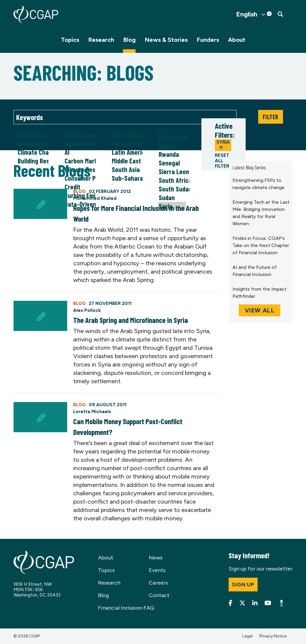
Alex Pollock (87, 310)
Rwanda (172, 154)
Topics (70, 40)
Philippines (172, 137)
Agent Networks (78, 144)
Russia (172, 146)
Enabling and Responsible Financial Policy (31, 144)
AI (78, 152)
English (247, 14)
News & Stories (166, 40)
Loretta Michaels (92, 412)
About (237, 40)
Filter (271, 117)
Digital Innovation (31, 135)
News (156, 558)
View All (260, 310)
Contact (159, 595)
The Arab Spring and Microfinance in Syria (131, 320)
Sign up (243, 585)
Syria (223, 145)
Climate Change (31, 152)
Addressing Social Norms (78, 135)
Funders (208, 40)
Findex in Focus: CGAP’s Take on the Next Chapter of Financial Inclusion (261, 245)
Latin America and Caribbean (125, 152)
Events (157, 570)
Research (101, 40)
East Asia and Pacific (125, 135)
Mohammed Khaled (95, 198)
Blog (129, 40)
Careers (158, 583)
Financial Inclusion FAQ (126, 608)
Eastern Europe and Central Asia (125, 144)
